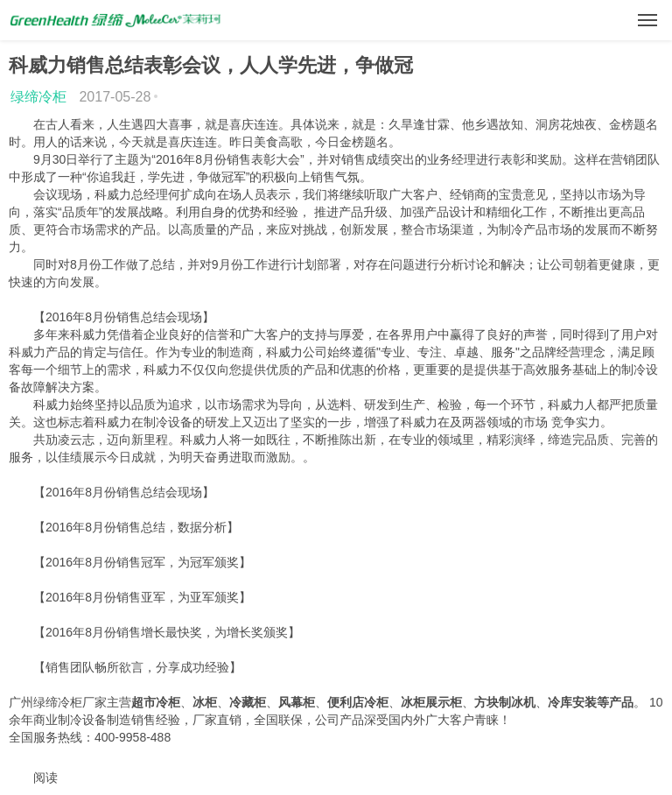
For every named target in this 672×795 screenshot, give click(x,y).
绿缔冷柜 (38, 97)
